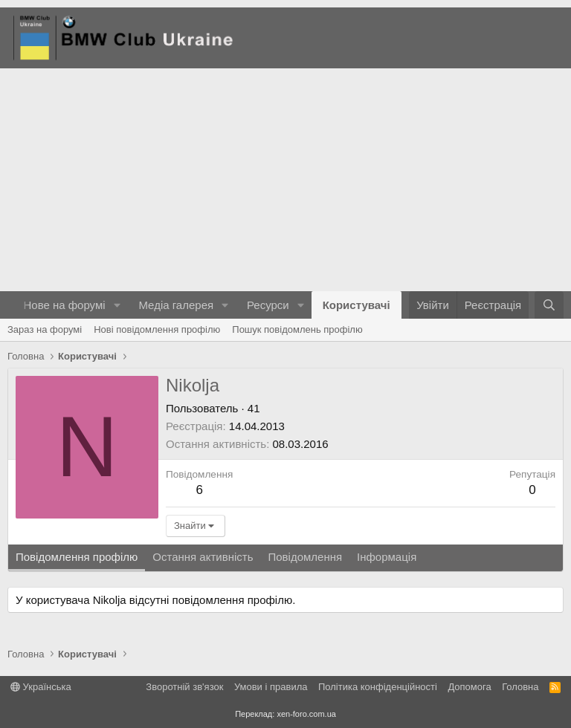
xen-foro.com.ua (306, 714)
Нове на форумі (64, 305)
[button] (117, 305)
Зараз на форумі (45, 329)
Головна (520, 687)
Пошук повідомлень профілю (297, 329)
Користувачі (357, 305)
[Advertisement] (285, 180)
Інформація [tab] (387, 557)
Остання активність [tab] (203, 557)
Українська (41, 687)
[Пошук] (549, 305)
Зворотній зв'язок (184, 687)
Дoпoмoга (469, 687)
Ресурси (268, 305)
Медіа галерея (176, 305)
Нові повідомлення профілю (157, 329)
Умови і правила (271, 687)
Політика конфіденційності (378, 687)
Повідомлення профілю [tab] (77, 557)
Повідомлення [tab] (305, 557)
